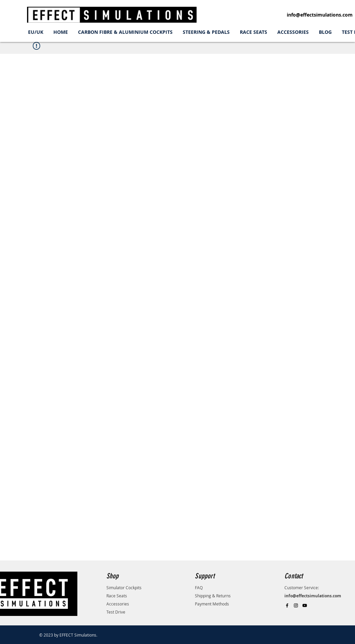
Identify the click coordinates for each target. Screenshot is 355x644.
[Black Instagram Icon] (296, 605)
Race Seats (117, 596)
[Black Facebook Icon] (287, 605)
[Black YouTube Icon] (305, 605)
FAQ (199, 588)
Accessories (118, 604)
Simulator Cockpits (124, 588)
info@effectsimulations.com (320, 15)
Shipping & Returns (213, 596)
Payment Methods (212, 604)
